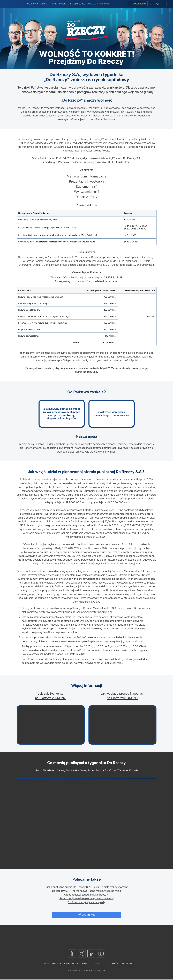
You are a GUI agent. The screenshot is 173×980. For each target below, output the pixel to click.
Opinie (44, 4)
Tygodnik (64, 4)
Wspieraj (105, 4)
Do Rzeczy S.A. (80, 971)
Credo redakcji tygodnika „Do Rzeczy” (87, 895)
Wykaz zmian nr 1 (87, 192)
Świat (36, 4)
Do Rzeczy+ (93, 4)
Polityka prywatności (106, 964)
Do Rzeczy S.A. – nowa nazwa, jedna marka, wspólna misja (87, 891)
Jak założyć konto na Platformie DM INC (51, 696)
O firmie (45, 964)
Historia (53, 4)
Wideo (82, 4)
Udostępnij (89, 915)
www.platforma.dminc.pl (97, 612)
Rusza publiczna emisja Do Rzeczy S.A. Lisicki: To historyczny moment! (87, 887)
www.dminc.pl (127, 608)
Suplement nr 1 (87, 187)
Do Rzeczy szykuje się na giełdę (87, 902)
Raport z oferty (87, 197)
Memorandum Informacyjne (87, 176)
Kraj (29, 4)
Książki (74, 4)
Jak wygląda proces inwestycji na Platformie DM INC (122, 696)
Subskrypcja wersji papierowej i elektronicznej (87, 898)
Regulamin (127, 964)
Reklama (86, 964)
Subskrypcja (71, 964)
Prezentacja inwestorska (87, 181)
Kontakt (57, 964)
